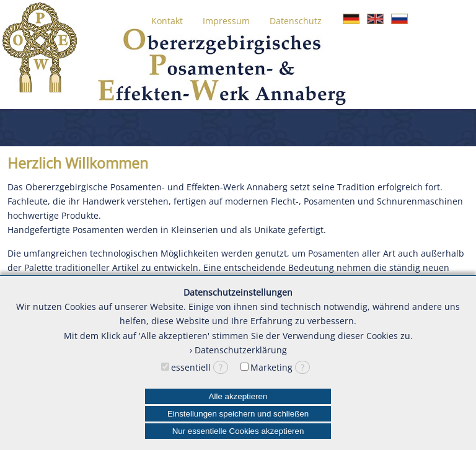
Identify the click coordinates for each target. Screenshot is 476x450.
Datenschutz (296, 21)
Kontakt (167, 21)
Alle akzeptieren (238, 396)
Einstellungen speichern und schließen (238, 414)
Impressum (226, 21)
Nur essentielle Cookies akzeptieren (238, 431)
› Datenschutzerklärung (238, 350)
